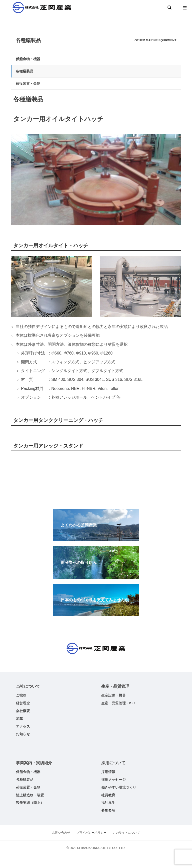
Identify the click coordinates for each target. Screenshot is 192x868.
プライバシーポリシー (91, 833)
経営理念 (23, 703)
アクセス (23, 726)
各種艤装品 (24, 71)
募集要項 (108, 810)
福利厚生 (108, 803)
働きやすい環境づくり (119, 787)
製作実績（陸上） (30, 803)
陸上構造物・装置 (30, 795)
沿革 (19, 719)
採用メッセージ (113, 779)
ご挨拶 (21, 695)
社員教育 (108, 795)
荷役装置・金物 (28, 83)
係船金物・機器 (28, 59)
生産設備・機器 (113, 695)
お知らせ (23, 734)
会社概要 (23, 711)
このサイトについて (126, 833)
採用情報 (108, 772)
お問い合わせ (61, 833)
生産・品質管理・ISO (118, 703)
